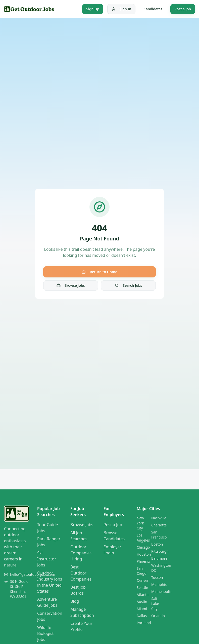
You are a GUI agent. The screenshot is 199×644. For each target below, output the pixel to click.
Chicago (143, 547)
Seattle (142, 587)
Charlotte (159, 525)
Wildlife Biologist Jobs (45, 633)
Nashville (159, 518)
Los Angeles (143, 538)
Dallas (142, 616)
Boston (157, 544)
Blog (75, 601)
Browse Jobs (71, 285)
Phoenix (143, 561)
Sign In (121, 9)
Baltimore (159, 558)
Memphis (159, 584)
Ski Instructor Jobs (47, 559)
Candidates (153, 9)
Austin (142, 602)
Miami (142, 609)
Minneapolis (161, 592)
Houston (144, 554)
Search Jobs (129, 285)
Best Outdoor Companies (81, 573)
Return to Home (99, 272)
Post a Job (183, 9)
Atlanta (143, 595)
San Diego (142, 571)
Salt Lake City (155, 604)
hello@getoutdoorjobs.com (33, 574)
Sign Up (93, 9)
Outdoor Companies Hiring (81, 553)
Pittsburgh (160, 551)
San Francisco (159, 535)
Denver (143, 580)
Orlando (158, 616)
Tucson (157, 577)
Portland (144, 623)
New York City (140, 523)
